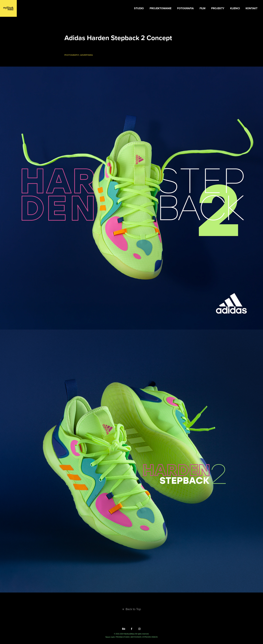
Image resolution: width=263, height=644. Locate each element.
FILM (203, 8)
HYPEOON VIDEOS (150, 637)
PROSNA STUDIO (123, 637)
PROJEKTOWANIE (161, 8)
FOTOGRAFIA (185, 8)
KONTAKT (252, 8)
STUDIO (139, 8)
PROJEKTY (218, 8)
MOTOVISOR (136, 637)
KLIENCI (235, 8)
